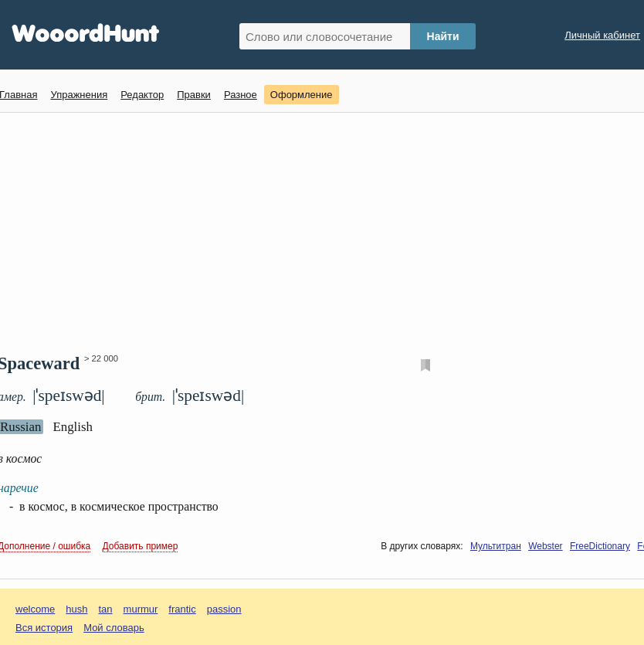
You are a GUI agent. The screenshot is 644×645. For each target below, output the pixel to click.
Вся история (44, 628)
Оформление (302, 95)
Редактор (142, 95)
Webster (545, 546)
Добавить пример (141, 546)
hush (76, 609)
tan (106, 609)
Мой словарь (114, 628)
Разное (241, 95)
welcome (35, 609)
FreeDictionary (600, 546)
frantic (182, 609)
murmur (141, 609)
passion (224, 609)
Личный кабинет (602, 35)
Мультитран (496, 546)
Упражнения (79, 95)
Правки (194, 95)
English (73, 427)
